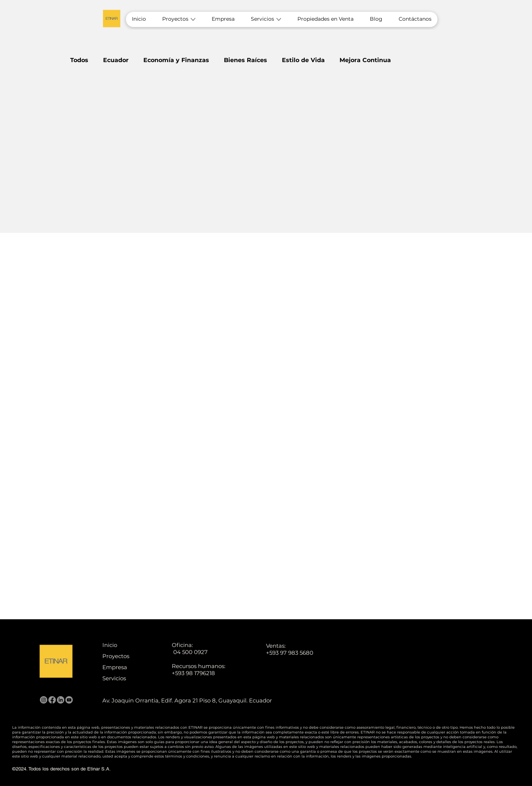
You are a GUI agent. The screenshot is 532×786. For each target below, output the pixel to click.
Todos (79, 60)
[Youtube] (69, 700)
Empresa (115, 667)
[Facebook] (52, 700)
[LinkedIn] (61, 700)
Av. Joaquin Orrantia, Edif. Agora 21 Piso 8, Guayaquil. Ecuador (187, 700)
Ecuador (116, 60)
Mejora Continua (365, 60)
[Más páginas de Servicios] (279, 19)
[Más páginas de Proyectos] (193, 19)
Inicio (110, 645)
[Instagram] (44, 700)
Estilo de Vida (303, 60)
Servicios (114, 678)
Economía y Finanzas (176, 60)
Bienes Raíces (245, 60)
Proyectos (116, 656)
